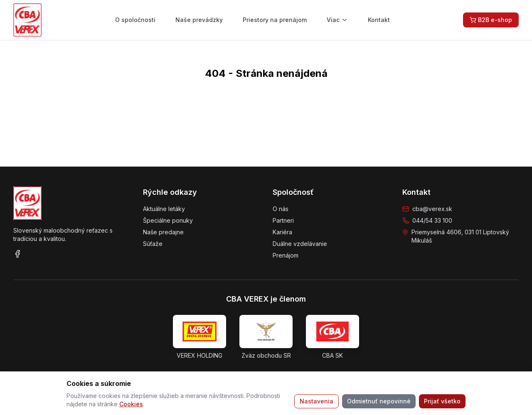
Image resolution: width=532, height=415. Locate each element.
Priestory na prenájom (275, 20)
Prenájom (286, 255)
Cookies (131, 404)
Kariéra (282, 232)
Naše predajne (163, 232)
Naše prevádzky (199, 20)
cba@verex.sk (432, 209)
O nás (281, 209)
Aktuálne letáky (164, 209)
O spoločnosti (135, 20)
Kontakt (379, 20)
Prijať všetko (442, 401)
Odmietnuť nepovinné (379, 401)
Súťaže (153, 244)
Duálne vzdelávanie (300, 244)
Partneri (283, 220)
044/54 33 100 (432, 220)
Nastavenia (316, 401)
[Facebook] (17, 254)
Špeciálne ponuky (168, 220)
